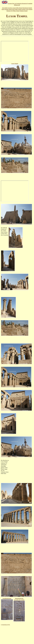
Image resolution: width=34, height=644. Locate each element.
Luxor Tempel (29, 9)
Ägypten (10, 8)
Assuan (14, 8)
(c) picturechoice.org (4, 625)
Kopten (24, 9)
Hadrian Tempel (24, 11)
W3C (9, 625)
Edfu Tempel (19, 8)
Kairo (3, 9)
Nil (12, 11)
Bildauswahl (17, 5)
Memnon (9, 11)
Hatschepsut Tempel (27, 8)
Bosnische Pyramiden (27, 3)
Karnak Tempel (8, 9)
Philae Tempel (16, 11)
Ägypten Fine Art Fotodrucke (15, 3)
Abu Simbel (5, 8)
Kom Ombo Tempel (17, 9)
